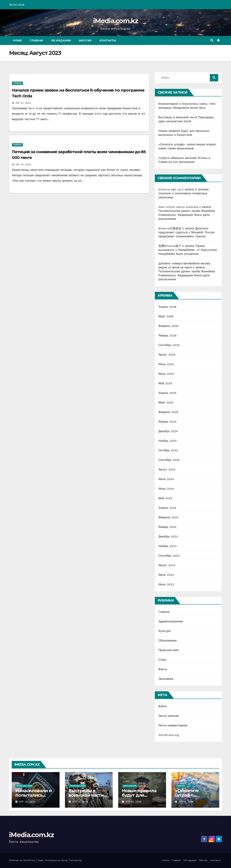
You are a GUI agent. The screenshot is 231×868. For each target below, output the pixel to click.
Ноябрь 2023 (168, 546)
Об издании (61, 40)
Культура (165, 631)
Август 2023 (167, 565)
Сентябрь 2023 (169, 556)
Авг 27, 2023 (23, 165)
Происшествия (169, 650)
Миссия (85, 40)
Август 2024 (167, 469)
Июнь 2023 (166, 584)
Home (17, 40)
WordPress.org (169, 735)
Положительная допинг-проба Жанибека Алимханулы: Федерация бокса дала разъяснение (187, 215)
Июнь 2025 (166, 374)
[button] (212, 40)
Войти (163, 706)
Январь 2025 (167, 422)
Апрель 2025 (167, 393)
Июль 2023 (166, 575)
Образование (168, 641)
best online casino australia (178, 207)
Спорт (163, 660)
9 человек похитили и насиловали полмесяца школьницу (184, 193)
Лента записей (169, 716)
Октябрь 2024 (168, 450)
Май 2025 (165, 383)
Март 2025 (166, 402)
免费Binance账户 (170, 246)
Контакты (108, 40)
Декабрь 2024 (168, 431)
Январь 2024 (167, 527)
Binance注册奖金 (170, 228)
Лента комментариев (173, 725)
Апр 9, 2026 (186, 802)
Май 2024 (165, 498)
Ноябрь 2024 (168, 441)
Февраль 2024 (168, 517)
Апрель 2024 (167, 508)
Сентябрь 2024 (169, 460)
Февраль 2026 (168, 326)
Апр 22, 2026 (27, 802)
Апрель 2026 (167, 307)
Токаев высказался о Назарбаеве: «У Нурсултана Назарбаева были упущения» (188, 250)
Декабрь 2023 (168, 536)
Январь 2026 (168, 335)
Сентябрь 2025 (169, 345)
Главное (17, 83)
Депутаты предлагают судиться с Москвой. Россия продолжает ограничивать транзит (187, 232)
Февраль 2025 (168, 412)
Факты (163, 669)
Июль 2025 (166, 364)
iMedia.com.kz (115, 21)
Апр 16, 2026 (80, 802)
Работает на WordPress (23, 860)
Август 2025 (167, 355)
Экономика (166, 679)
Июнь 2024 (166, 489)
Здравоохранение (171, 621)
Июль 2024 (166, 479)
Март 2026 (166, 316)
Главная (36, 40)
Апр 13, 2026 (133, 802)
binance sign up (170, 189)
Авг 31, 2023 (23, 103)
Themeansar (75, 860)
